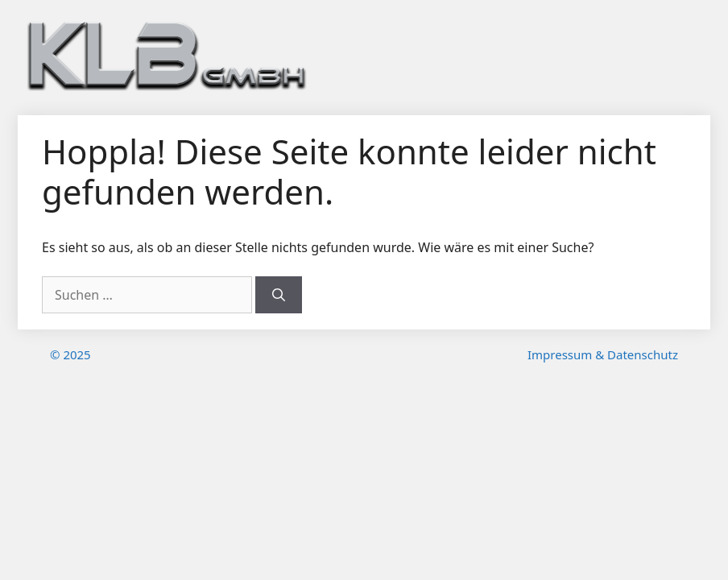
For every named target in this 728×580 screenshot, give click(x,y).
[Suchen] (279, 295)
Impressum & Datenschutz (603, 354)
